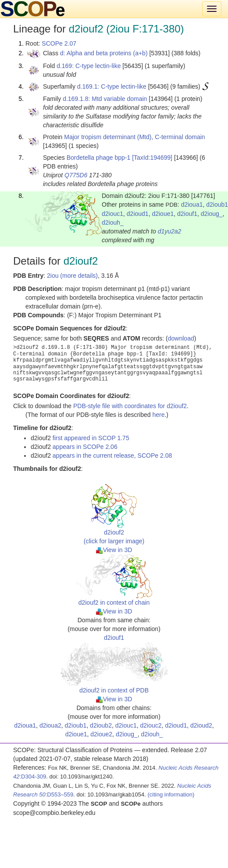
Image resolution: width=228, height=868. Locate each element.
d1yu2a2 (170, 231)
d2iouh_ (113, 222)
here (158, 415)
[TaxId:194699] (152, 158)
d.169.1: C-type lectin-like (112, 86)
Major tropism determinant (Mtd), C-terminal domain (134, 137)
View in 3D (114, 550)
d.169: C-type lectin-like (89, 66)
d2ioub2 (101, 725)
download (181, 338)
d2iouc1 (112, 214)
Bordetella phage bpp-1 (99, 158)
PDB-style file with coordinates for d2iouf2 (130, 406)
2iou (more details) (72, 276)
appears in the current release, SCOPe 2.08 (112, 456)
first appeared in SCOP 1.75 (91, 438)
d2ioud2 (201, 725)
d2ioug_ (212, 214)
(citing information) (171, 794)
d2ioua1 (192, 204)
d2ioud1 (138, 214)
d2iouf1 (187, 214)
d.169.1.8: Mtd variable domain (105, 99)
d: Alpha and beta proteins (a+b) (104, 53)
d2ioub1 (76, 725)
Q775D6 (76, 175)
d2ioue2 (101, 734)
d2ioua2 (50, 725)
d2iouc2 (151, 725)
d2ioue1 (163, 214)
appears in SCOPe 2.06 (85, 447)
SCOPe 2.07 (59, 43)
